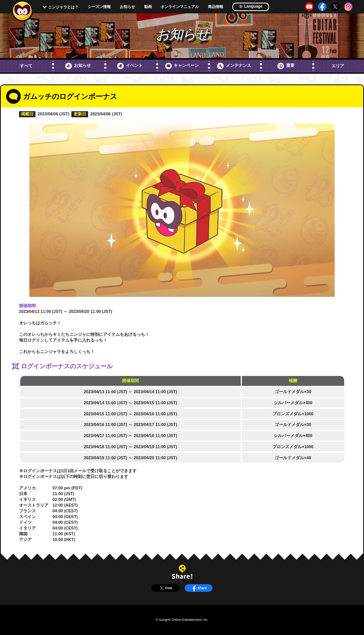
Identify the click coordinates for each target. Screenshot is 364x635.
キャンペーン (182, 66)
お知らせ (127, 7)
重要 (286, 66)
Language (251, 6)
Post (165, 588)
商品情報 (216, 7)
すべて (26, 66)
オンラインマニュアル (180, 7)
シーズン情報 (99, 7)
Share (199, 588)
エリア (338, 66)
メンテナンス (234, 66)
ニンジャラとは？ (63, 7)
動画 (148, 7)
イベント (130, 66)
